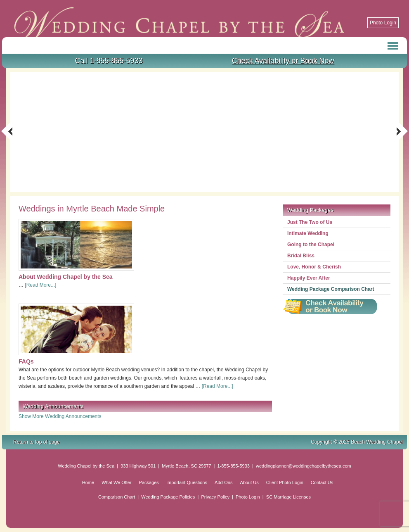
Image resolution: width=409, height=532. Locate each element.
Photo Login (383, 23)
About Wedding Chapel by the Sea (66, 277)
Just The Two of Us (310, 222)
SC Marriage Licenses (288, 497)
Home (88, 482)
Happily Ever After (309, 278)
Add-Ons (223, 482)
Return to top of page (37, 442)
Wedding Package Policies (168, 497)
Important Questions (187, 482)
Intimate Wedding (308, 233)
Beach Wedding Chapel (130, 19)
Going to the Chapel (311, 245)
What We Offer (116, 482)
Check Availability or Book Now (283, 61)
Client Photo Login (285, 482)
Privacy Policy (215, 497)
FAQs (26, 361)
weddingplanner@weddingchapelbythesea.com (304, 466)
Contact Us (322, 482)
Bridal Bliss (301, 256)
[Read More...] (40, 285)
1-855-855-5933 (234, 466)
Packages (149, 482)
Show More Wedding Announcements (60, 416)
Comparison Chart (117, 497)
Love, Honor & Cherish (314, 267)
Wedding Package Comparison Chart (331, 289)
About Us (249, 482)
